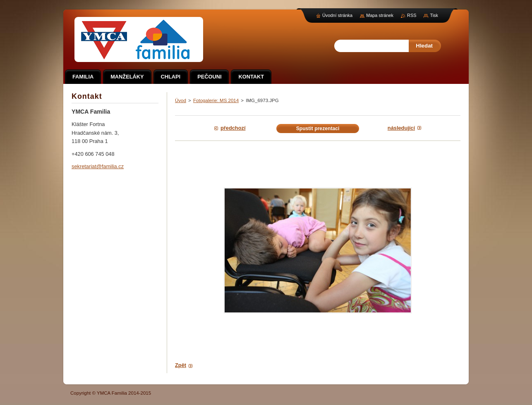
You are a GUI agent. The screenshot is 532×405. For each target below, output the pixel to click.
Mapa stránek (380, 15)
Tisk (434, 15)
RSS (412, 15)
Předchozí (233, 128)
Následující (401, 128)
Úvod (181, 100)
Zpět (181, 365)
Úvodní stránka (337, 15)
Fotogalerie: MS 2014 (216, 100)
